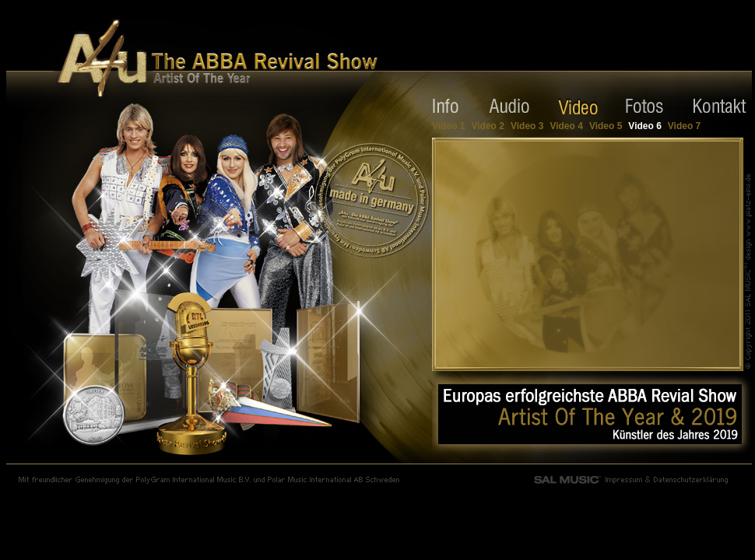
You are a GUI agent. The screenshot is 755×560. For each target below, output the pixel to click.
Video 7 (684, 126)
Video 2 (487, 126)
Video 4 (566, 126)
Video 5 (606, 126)
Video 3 (527, 126)
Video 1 (448, 126)
